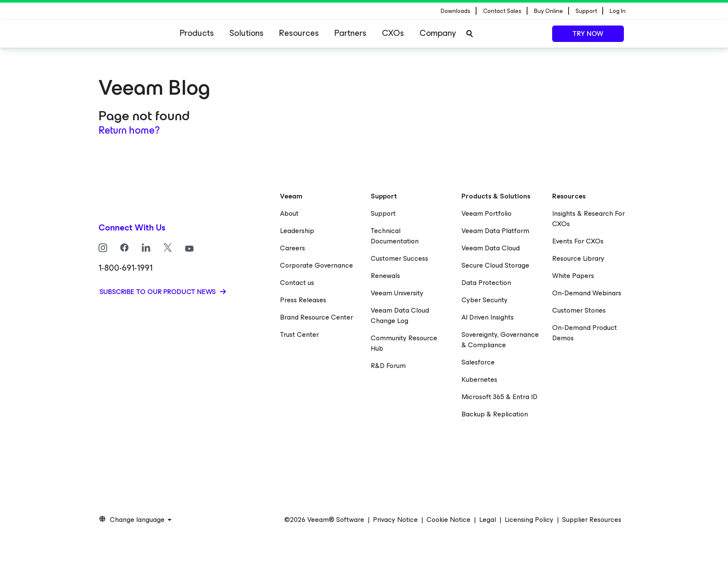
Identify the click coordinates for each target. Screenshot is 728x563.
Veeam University (397, 293)
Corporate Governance (316, 265)
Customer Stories (579, 310)
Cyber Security (485, 300)
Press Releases (303, 300)
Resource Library (578, 258)
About (289, 213)
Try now (588, 34)
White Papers (573, 276)
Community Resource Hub (404, 343)
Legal (488, 520)
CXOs (393, 33)
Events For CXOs (578, 241)
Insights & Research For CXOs (588, 219)
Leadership (297, 231)
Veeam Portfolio (486, 213)
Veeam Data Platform (495, 231)
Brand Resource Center (316, 317)
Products (197, 33)
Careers (292, 248)
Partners (350, 33)
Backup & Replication (495, 414)
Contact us (297, 283)
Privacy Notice (395, 520)
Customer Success (399, 258)
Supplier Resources (592, 520)
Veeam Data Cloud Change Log (400, 315)
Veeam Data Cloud (491, 248)
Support (383, 213)
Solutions (246, 33)
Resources (299, 33)
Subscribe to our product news (158, 292)
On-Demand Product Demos (585, 333)
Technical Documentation (395, 236)
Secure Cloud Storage (495, 265)
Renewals (385, 276)
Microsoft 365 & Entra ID (499, 397)
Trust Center (299, 334)
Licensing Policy (529, 520)
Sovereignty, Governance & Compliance (500, 340)
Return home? (129, 130)
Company (438, 33)
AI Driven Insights (488, 317)
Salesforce (478, 362)
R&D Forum (388, 366)
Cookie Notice (448, 520)
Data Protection (486, 283)
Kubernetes (479, 379)
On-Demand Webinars (587, 293)
